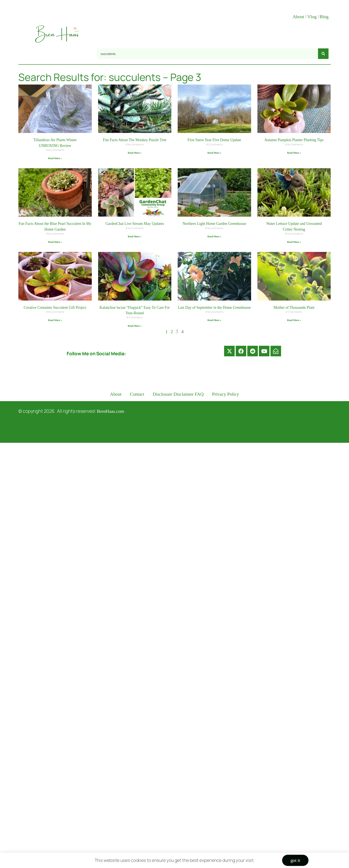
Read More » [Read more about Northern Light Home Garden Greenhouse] (214, 236)
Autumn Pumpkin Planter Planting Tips (294, 140)
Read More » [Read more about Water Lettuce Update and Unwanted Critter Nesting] (294, 242)
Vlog (313, 17)
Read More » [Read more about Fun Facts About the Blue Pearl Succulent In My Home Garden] (55, 242)
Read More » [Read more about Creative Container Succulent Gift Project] (55, 320)
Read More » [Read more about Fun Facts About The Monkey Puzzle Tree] (135, 153)
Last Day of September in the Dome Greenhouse (214, 308)
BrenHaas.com (110, 411)
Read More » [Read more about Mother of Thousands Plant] (294, 320)
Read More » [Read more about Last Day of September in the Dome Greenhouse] (214, 320)
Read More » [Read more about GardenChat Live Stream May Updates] (135, 236)
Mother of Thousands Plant (294, 308)
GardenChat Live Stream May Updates (135, 224)
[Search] (323, 54)
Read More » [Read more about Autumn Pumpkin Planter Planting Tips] (294, 153)
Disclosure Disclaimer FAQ (178, 394)
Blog (324, 17)
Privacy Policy (226, 394)
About (299, 17)
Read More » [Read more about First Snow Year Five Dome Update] (214, 153)
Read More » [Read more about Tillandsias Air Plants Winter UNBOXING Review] (55, 158)
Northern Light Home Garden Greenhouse (214, 224)
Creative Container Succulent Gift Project (55, 308)
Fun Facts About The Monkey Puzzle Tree (135, 140)
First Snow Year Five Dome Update (214, 140)
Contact (137, 394)
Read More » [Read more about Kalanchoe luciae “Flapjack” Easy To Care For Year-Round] (135, 326)
